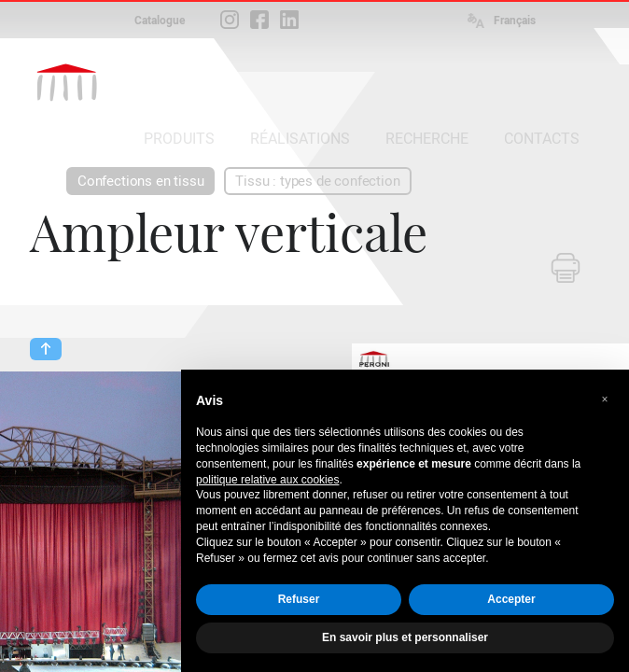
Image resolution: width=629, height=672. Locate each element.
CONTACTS (542, 139)
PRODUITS (179, 139)
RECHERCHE (427, 139)
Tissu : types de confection (317, 181)
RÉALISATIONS (300, 139)
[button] (605, 399)
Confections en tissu (140, 181)
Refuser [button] (299, 599)
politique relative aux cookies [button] (267, 480)
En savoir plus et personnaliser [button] (405, 637)
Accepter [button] (511, 599)
